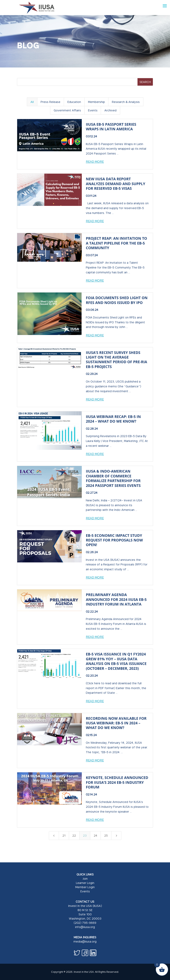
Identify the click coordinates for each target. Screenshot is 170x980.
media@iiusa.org (85, 941)
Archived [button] (110, 110)
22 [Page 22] (74, 835)
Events (85, 891)
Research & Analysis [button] (126, 102)
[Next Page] (116, 836)
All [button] (32, 102)
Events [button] (93, 110)
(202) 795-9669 (85, 923)
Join (85, 879)
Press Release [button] (50, 102)
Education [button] (74, 102)
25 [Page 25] (106, 835)
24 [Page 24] (95, 835)
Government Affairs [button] (67, 110)
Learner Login (85, 883)
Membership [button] (97, 102)
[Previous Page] (54, 836)
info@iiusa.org (85, 927)
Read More (95, 162)
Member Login (85, 887)
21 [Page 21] (64, 835)
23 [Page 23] (85, 835)
